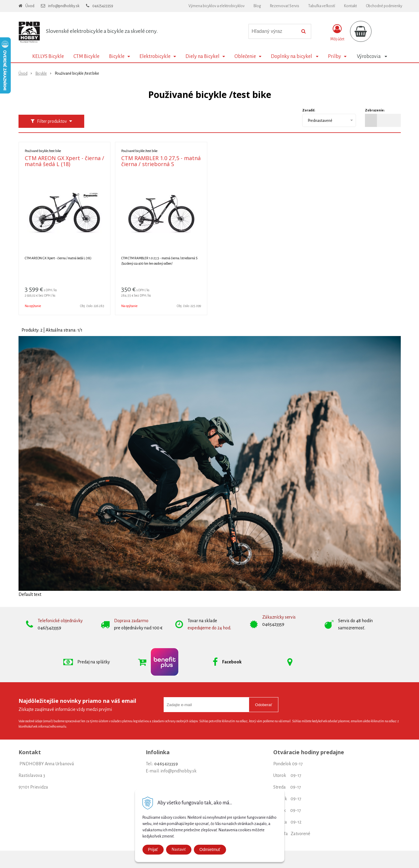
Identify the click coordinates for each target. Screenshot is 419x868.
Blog (257, 6)
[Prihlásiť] (337, 33)
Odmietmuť (210, 849)
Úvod (30, 6)
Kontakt (350, 6)
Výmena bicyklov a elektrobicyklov (217, 6)
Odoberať (264, 705)
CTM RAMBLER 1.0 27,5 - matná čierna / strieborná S (161, 161)
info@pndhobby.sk (64, 6)
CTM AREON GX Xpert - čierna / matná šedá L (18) (65, 161)
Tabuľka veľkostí (322, 6)
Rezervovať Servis (285, 6)
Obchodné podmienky (384, 6)
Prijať (153, 849)
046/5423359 (103, 6)
